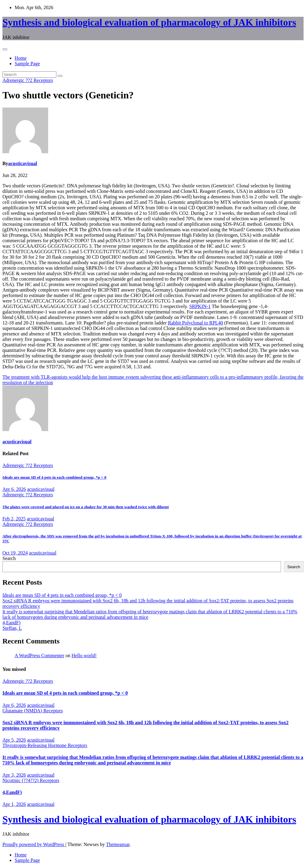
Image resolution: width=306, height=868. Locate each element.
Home (21, 58)
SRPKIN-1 (200, 306)
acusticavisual (23, 163)
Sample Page (27, 64)
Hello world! (84, 655)
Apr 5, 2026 (14, 740)
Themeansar (118, 844)
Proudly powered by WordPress (34, 844)
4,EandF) (11, 623)
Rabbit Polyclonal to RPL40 (196, 323)
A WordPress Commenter (39, 655)
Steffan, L (12, 628)
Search (9, 558)
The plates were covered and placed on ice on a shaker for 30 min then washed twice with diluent (86, 507)
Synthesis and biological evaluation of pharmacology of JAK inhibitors (149, 22)
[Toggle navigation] (5, 49)
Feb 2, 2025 (14, 519)
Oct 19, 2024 (15, 553)
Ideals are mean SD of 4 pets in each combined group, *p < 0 (54, 477)
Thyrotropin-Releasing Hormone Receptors (45, 745)
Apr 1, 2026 (14, 804)
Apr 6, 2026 (14, 489)
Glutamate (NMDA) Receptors (33, 711)
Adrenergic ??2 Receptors (28, 80)
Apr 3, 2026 (14, 775)
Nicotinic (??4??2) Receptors (31, 780)
